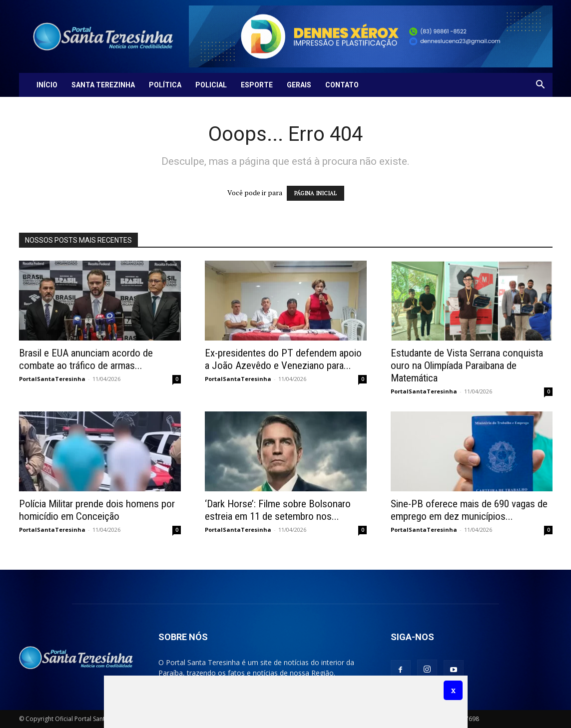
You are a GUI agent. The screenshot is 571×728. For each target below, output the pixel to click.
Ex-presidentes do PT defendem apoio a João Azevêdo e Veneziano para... (283, 359)
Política (165, 85)
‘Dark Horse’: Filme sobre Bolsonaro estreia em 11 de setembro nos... (278, 510)
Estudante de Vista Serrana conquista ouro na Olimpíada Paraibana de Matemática (467, 365)
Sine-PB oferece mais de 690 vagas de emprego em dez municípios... (469, 510)
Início (47, 85)
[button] (541, 86)
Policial (211, 85)
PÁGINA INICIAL (315, 193)
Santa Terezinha (103, 85)
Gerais (299, 85)
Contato (342, 85)
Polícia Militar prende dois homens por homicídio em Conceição (97, 510)
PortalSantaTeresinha (52, 379)
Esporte (257, 85)
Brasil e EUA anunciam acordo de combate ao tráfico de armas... (86, 359)
